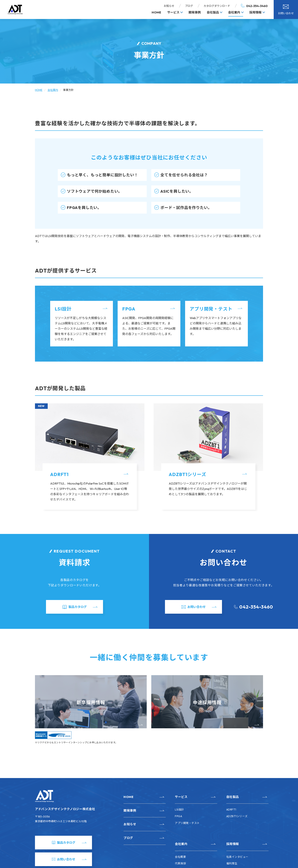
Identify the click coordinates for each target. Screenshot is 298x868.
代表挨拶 (180, 863)
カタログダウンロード (217, 6)
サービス (173, 12)
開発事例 (195, 12)
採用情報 (255, 12)
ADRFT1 (59, 474)
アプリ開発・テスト (211, 309)
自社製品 (213, 12)
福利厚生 (232, 863)
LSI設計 (63, 309)
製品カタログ (78, 607)
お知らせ (169, 6)
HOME (156, 12)
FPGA (129, 309)
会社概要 (180, 857)
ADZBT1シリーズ (187, 474)
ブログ (189, 6)
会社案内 (234, 12)
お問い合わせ (286, 13)
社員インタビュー (237, 857)
